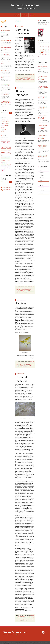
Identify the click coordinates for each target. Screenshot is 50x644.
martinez (31, 365)
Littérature (19, 76)
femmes (25, 364)
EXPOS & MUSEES (5, 126)
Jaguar (2, 77)
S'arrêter (21, 303)
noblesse (18, 80)
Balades (42, 173)
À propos (33, 15)
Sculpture (3, 160)
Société (27, 76)
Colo (39, 117)
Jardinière (3, 32)
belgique (8, 140)
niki (39, 137)
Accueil (17, 15)
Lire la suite (45, 25)
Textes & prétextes (25, 5)
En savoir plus (6, 643)
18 (40, 53)
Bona (32, 99)
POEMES (2, 131)
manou (40, 88)
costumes (32, 80)
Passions (23, 76)
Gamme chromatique (6, 40)
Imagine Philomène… (26, 418)
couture (22, 80)
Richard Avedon (30, 137)
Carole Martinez (24, 605)
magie (27, 365)
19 (42, 53)
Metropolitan (23, 119)
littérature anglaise (5, 158)
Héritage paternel (5, 70)
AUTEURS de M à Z (5, 122)
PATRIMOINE (3, 129)
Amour (3, 140)
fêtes (28, 80)
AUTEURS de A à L (4, 120)
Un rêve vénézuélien (5, 86)
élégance (28, 79)
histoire (8, 153)
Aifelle (39, 156)
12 (42, 51)
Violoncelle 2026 (5, 94)
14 (45, 51)
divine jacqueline (22, 77)
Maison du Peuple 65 (6, 103)
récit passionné (26, 611)
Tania (39, 68)
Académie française (26, 186)
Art (41, 170)
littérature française (6, 150)
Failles (2, 63)
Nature (42, 185)
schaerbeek (4, 145)
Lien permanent (20, 75)
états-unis (3, 163)
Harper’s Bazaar (28, 113)
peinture (3, 148)
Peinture (42, 190)
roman (3, 168)
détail (25, 139)
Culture (32, 75)
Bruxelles (42, 178)
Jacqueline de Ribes (28, 169)
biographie (28, 77)
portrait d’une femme (20, 609)
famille (9, 160)
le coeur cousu (30, 364)
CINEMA (2, 127)
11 (40, 51)
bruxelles (3, 142)
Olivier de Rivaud (29, 200)
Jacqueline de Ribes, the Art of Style (24, 121)
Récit (9, 165)
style (25, 80)
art (2, 155)
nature (8, 168)
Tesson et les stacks (6, 56)
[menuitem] (17, 15)
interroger (31, 107)
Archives (25, 15)
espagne (22, 364)
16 (49, 51)
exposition (4, 165)
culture (3, 153)
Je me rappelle (4, 49)
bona (17, 77)
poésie (3, 170)
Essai (9, 142)
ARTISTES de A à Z (5, 124)
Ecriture (9, 148)
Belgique (42, 175)
